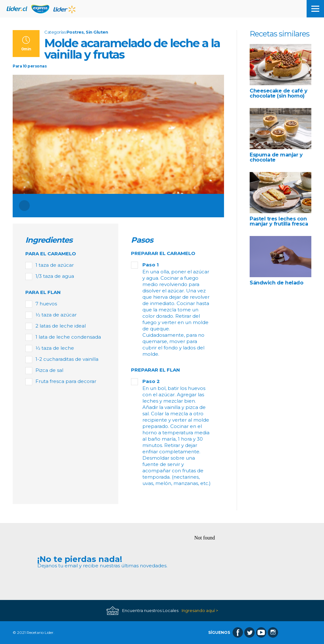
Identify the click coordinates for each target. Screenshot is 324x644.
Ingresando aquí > (200, 611)
